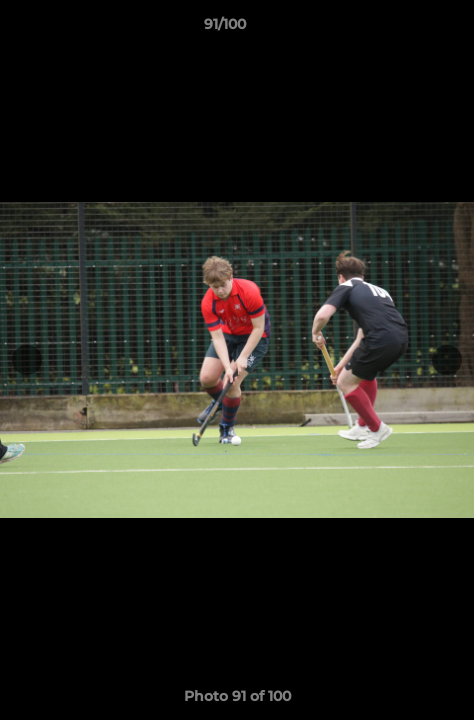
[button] (402, 29)
